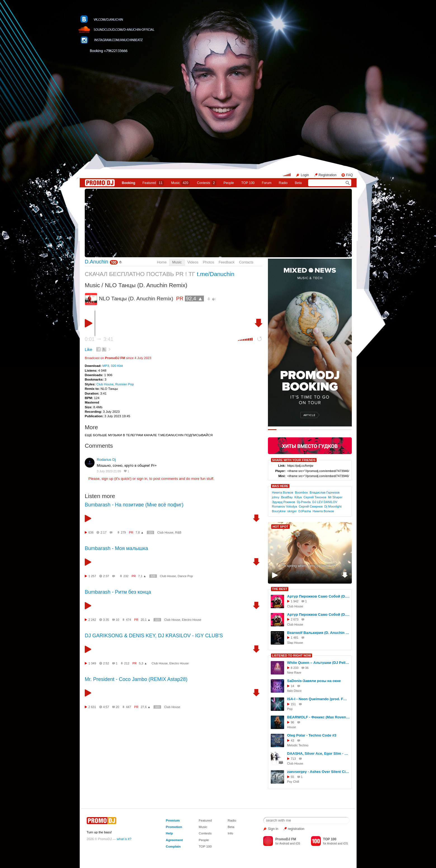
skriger (292, 511)
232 (126, 576)
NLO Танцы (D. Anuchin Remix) (146, 285)
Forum (267, 183)
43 (293, 740)
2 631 (92, 707)
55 (293, 777)
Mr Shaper (335, 497)
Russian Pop (124, 384)
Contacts (246, 262)
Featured (153, 183)
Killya (298, 497)
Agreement (174, 840)
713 (293, 759)
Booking (128, 183)
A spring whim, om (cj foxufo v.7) (310, 566)
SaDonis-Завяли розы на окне (314, 681)
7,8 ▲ (140, 532)
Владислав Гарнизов (325, 492)
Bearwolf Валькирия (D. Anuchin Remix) (319, 633)
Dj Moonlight (333, 506)
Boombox (301, 492)
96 (293, 722)
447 (128, 707)
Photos (208, 262)
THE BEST (280, 589)
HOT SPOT (281, 527)
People (229, 183)
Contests (205, 833)
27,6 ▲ (146, 707)
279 (123, 532)
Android (284, 844)
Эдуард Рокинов (283, 502)
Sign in (273, 829)
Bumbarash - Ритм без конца (118, 592)
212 (127, 663)
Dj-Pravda (304, 502)
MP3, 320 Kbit (113, 366)
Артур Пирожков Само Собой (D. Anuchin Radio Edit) (319, 615)
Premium (173, 820)
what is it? (124, 839)
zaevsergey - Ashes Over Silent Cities (319, 772)
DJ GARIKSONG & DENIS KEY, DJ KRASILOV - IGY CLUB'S (154, 636)
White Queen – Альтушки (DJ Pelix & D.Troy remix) (319, 663)
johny (275, 497)
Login (305, 175)
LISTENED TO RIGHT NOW (292, 655)
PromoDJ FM (115, 358)
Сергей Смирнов (311, 506)
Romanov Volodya (284, 506)
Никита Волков (282, 492)
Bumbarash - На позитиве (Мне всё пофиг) (134, 505)
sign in (142, 479)
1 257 (92, 576)
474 (128, 620)
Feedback (227, 262)
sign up (107, 479)
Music (180, 183)
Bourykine (279, 511)
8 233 (295, 668)
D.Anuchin (96, 262)
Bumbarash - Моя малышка (116, 548)
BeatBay (287, 497)
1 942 (295, 601)
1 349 (92, 663)
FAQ (349, 175)
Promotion (174, 827)
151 (293, 704)
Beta (298, 183)
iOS (298, 844)
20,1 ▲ (146, 620)
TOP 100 (248, 183)
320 (151, 533)
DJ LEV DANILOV (325, 502)
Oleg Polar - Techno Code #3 (312, 735)
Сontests (207, 183)
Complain (173, 846)
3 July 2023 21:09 (109, 471)
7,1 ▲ (142, 576)
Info (230, 833)
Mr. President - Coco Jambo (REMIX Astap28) (136, 679)
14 (293, 686)
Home (162, 262)
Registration (327, 175)
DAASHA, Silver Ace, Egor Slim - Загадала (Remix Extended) (319, 753)
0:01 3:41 (99, 339)
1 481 (295, 638)
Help (169, 833)
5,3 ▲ (143, 663)
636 (91, 532)
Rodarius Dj (106, 460)
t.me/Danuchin (216, 274)
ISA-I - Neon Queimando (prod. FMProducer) (319, 699)
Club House (105, 384)
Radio (283, 183)
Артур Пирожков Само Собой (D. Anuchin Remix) (319, 596)
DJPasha (305, 511)
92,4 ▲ (194, 299)
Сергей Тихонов (315, 497)
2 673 (295, 619)
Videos (193, 262)
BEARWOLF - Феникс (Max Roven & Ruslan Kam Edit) (319, 717)
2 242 (92, 620)
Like (89, 350)
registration (296, 829)
